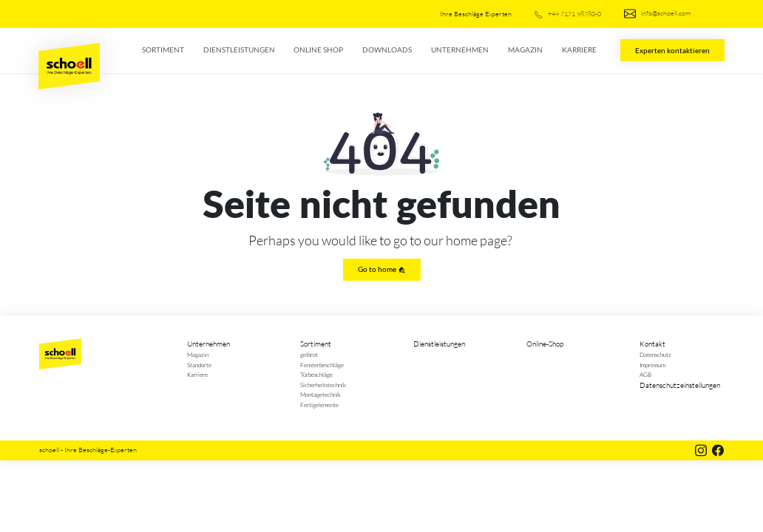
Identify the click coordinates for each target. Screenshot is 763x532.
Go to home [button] (381, 269)
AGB (645, 374)
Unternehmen (460, 50)
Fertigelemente (319, 405)
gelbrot (309, 354)
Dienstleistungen (239, 50)
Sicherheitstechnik (323, 385)
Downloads (387, 50)
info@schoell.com (657, 14)
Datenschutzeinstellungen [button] (680, 385)
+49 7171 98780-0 (567, 14)
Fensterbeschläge (322, 365)
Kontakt (652, 344)
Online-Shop (545, 344)
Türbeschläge (316, 374)
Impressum (652, 365)
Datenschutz (655, 354)
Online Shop (318, 50)
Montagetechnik (321, 394)
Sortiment (163, 50)
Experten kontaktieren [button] (672, 50)
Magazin (525, 50)
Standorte (199, 365)
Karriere (579, 50)
